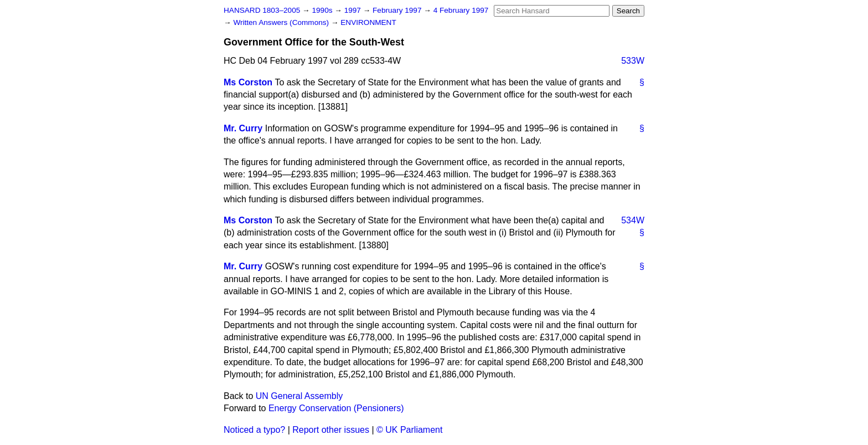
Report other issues (331, 430)
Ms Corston (248, 82)
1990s (323, 10)
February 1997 (398, 10)
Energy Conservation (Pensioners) (336, 408)
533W (633, 61)
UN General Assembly (299, 396)
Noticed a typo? (254, 430)
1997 (354, 10)
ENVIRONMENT (368, 22)
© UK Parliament (409, 430)
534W (633, 220)
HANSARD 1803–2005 (262, 10)
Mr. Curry (243, 128)
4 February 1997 (461, 10)
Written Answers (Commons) (282, 22)
